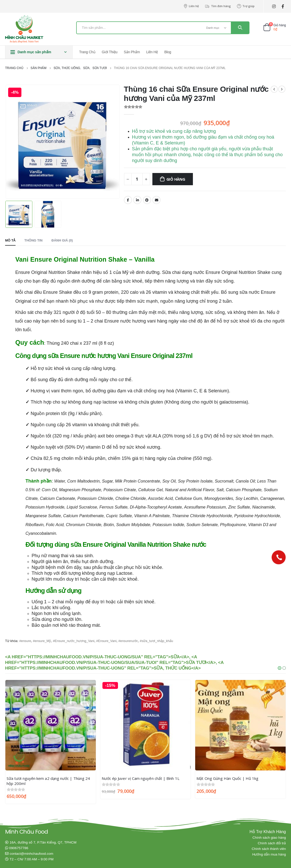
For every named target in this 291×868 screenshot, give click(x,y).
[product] (51, 725)
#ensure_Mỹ (42, 641)
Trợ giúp (246, 6)
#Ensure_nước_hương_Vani (74, 641)
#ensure (25, 641)
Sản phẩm (132, 52)
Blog (168, 52)
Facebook (128, 200)
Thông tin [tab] (34, 240)
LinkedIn (137, 200)
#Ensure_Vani (107, 641)
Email (156, 200)
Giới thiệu (109, 52)
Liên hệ (191, 6)
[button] (280, 668)
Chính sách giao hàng (269, 837)
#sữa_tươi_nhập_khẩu (157, 641)
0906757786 (19, 848)
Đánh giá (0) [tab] (62, 240)
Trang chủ (87, 52)
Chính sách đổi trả (272, 843)
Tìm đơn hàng (218, 6)
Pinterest (147, 200)
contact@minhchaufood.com (31, 853)
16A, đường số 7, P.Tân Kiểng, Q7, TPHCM (43, 842)
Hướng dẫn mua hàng (269, 854)
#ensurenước (128, 641)
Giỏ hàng (176, 179)
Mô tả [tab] (10, 240)
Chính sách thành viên (269, 849)
